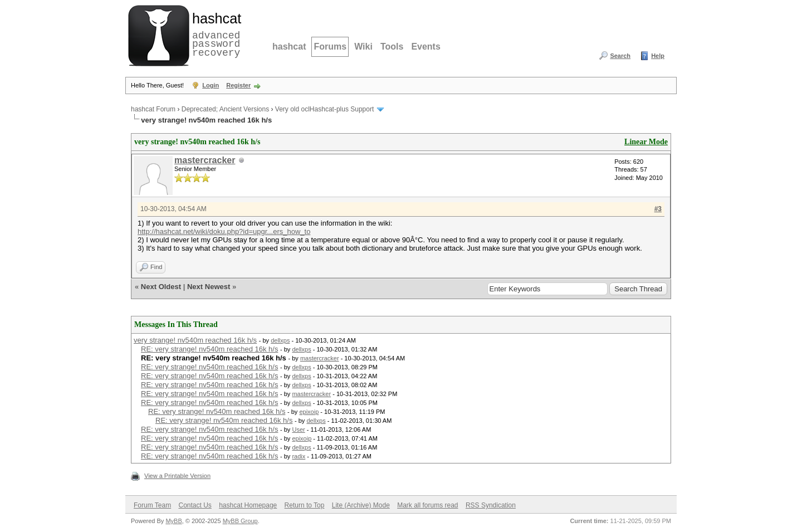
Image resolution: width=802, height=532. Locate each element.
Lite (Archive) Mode (361, 505)
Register (238, 85)
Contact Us (195, 505)
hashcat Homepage (248, 505)
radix (299, 456)
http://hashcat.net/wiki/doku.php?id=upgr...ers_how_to (224, 231)
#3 (658, 209)
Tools (392, 47)
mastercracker (205, 160)
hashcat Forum (153, 109)
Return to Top (305, 505)
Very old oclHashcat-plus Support (324, 109)
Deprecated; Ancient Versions (225, 109)
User (298, 429)
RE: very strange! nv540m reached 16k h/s (209, 349)
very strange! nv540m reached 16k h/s (195, 340)
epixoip (309, 412)
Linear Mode (646, 142)
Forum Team (152, 505)
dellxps (280, 340)
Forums (330, 47)
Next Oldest (161, 287)
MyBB (173, 521)
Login (211, 85)
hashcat (289, 47)
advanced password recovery (214, 34)
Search (620, 56)
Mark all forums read (427, 505)
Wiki (363, 47)
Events (426, 47)
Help (658, 56)
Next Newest (209, 287)
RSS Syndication (491, 505)
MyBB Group (240, 521)
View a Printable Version (177, 476)
